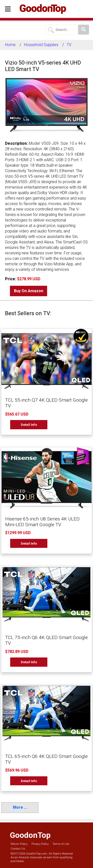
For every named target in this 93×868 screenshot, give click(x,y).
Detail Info (29, 425)
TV (69, 45)
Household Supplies (41, 45)
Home (10, 45)
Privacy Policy (40, 844)
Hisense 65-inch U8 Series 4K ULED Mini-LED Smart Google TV (42, 522)
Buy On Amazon (29, 291)
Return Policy (19, 844)
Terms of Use (61, 844)
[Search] (84, 30)
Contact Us (18, 849)
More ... (20, 807)
